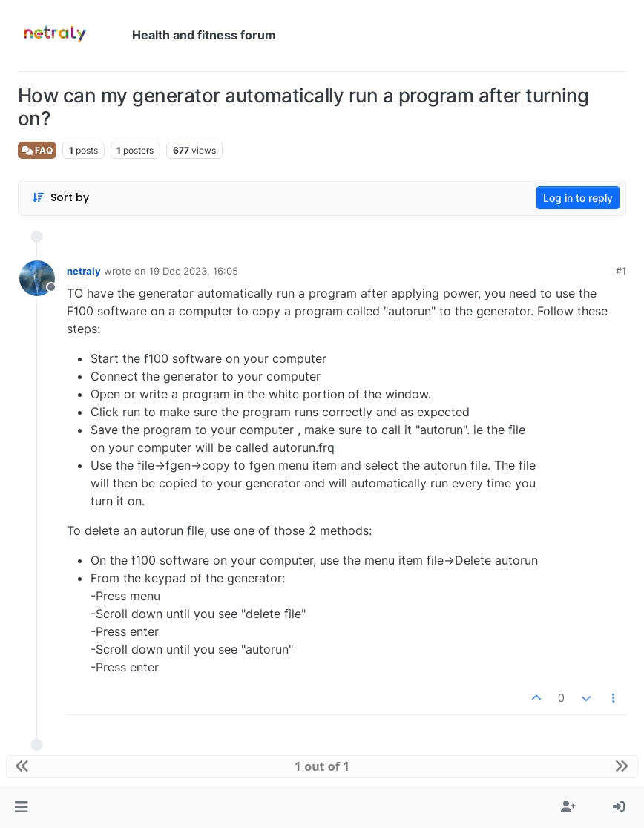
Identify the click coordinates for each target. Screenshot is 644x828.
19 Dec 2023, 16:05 (194, 271)
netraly (84, 271)
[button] (21, 807)
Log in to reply (578, 198)
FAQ (37, 150)
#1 (621, 271)
